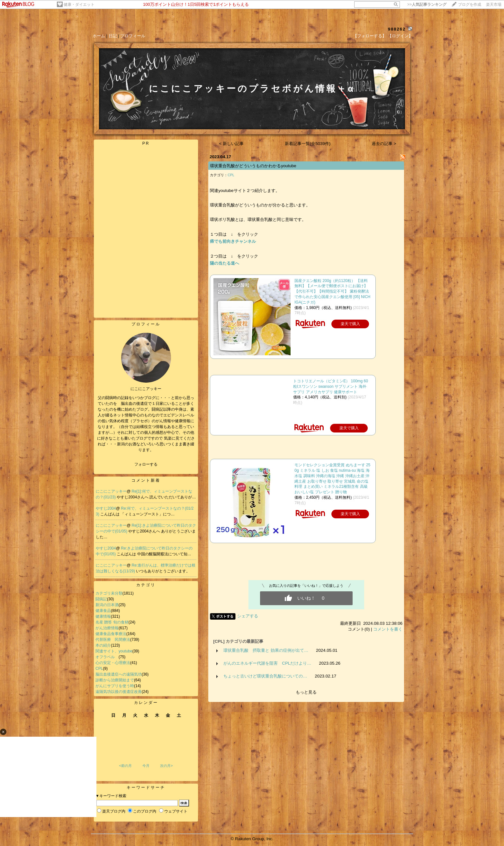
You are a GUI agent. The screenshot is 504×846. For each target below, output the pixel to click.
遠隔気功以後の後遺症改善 (119, 692)
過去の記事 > (384, 144)
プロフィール (133, 36)
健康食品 (103, 611)
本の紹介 (103, 645)
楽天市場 (494, 5)
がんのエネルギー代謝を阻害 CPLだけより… (267, 663)
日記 (113, 36)
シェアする (248, 616)
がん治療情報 (107, 628)
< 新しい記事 (232, 144)
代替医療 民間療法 (113, 640)
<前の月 (125, 766)
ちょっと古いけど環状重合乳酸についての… (265, 676)
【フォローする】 (370, 36)
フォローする (146, 464)
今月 (146, 766)
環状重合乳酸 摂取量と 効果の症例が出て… (266, 650)
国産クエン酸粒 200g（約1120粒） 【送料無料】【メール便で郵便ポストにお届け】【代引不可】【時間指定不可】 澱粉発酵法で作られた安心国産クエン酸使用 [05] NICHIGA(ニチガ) (332, 291)
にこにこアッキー (111, 491)
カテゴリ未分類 (109, 593)
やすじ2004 (106, 508)
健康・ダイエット (79, 5)
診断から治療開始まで (115, 680)
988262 (397, 29)
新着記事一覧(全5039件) (308, 144)
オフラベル (107, 657)
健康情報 (103, 616)
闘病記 (101, 599)
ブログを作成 (470, 5)
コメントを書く (388, 629)
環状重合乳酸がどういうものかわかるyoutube (253, 166)
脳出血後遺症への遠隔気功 (119, 674)
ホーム (99, 36)
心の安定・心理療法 (113, 663)
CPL (99, 669)
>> (427, 5)
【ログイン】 (400, 36)
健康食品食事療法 (111, 634)
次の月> (166, 766)
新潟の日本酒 (107, 605)
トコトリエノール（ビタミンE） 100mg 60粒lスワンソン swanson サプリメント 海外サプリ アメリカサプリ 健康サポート (331, 387)
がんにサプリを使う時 (115, 686)
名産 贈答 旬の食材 (112, 622)
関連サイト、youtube (114, 651)
